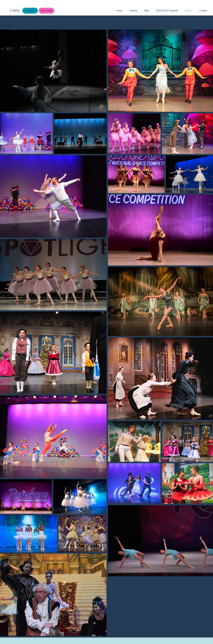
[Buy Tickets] (47, 11)
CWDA (15, 11)
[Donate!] (30, 11)
